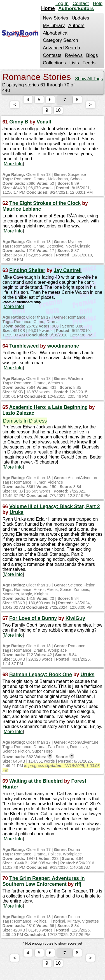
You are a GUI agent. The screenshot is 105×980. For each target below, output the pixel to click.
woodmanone (63, 347)
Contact (81, 3)
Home (48, 8)
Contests (52, 55)
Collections (54, 63)
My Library (54, 26)
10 (64, 111)
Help (98, 3)
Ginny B (19, 123)
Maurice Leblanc (22, 210)
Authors (76, 26)
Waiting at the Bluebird (36, 782)
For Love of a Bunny (33, 619)
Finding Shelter (27, 271)
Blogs (92, 55)
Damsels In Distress (25, 422)
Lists (74, 63)
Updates (81, 18)
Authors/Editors (76, 9)
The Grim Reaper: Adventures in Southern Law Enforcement (44, 882)
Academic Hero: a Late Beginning (49, 408)
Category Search (60, 40)
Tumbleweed (24, 347)
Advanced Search (61, 48)
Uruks (17, 513)
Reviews (74, 55)
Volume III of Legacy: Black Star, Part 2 (54, 508)
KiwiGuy (75, 619)
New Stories (55, 18)
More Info (13, 165)
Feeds (89, 63)
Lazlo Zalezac (18, 414)
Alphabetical (56, 33)
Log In (62, 3)
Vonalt (44, 123)
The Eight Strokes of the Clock (45, 204)
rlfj (78, 885)
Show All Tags (89, 79)
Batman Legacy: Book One (41, 676)
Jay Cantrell (68, 271)
